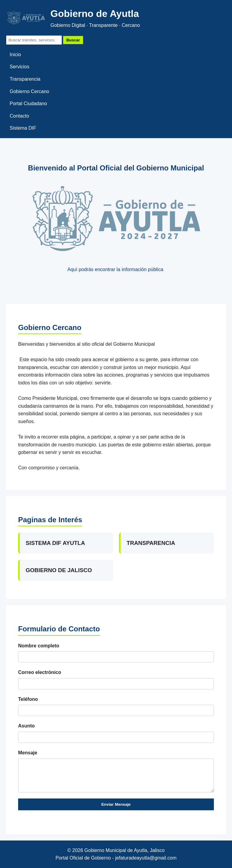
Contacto (19, 116)
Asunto (26, 726)
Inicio (15, 55)
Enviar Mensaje (116, 804)
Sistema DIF (23, 128)
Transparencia (25, 79)
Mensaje (28, 753)
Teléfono (28, 699)
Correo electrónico (40, 672)
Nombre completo (39, 646)
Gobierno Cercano (29, 91)
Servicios (19, 67)
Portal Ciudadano (28, 104)
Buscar (73, 40)
